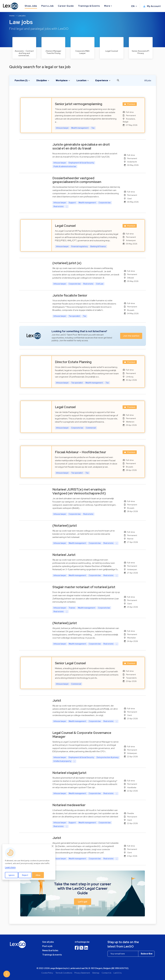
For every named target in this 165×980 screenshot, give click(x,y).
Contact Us (106, 973)
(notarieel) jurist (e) (67, 263)
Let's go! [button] (83, 902)
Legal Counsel (65, 226)
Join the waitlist (131, 336)
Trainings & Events (89, 6)
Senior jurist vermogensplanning (79, 104)
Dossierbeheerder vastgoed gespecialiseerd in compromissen (77, 180)
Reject (25, 875)
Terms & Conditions (64, 973)
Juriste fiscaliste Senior (70, 295)
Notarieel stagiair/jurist (69, 773)
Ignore (12, 875)
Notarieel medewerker (69, 805)
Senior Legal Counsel (70, 663)
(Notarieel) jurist (65, 526)
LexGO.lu (118, 973)
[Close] (53, 846)
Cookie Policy (47, 973)
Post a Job (47, 6)
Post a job (47, 946)
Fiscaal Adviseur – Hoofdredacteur (80, 452)
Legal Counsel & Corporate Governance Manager (82, 735)
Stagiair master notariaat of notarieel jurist (84, 587)
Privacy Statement (82, 973)
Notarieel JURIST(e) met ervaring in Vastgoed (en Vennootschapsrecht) (79, 491)
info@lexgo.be (82, 942)
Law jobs (22, 16)
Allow (38, 875)
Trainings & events (52, 955)
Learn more (10, 867)
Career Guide (66, 6)
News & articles (50, 950)
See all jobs (48, 942)
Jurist (57, 700)
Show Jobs (31, 6)
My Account (152, 6)
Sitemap (96, 973)
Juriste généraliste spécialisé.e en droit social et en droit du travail (81, 146)
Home (12, 16)
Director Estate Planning (73, 362)
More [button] (107, 6)
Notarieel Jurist (64, 555)
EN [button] (133, 6)
